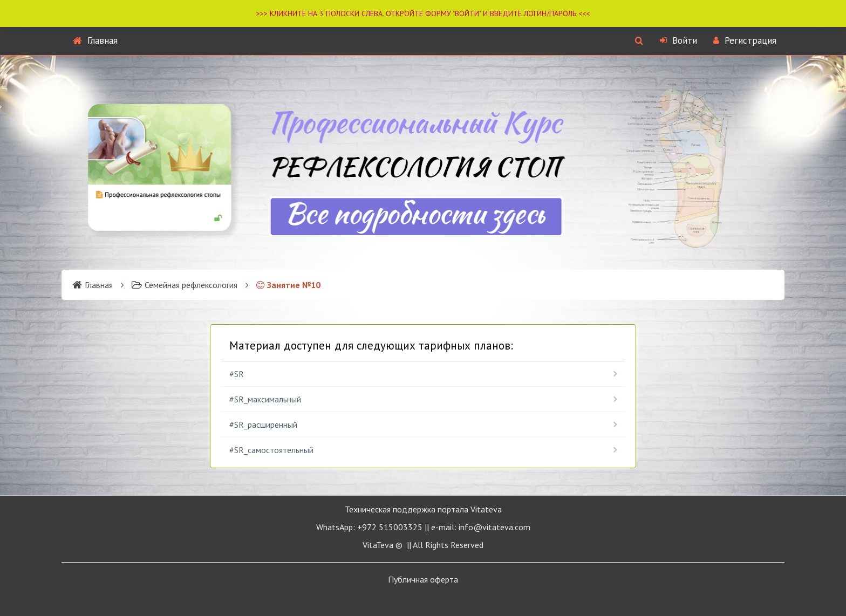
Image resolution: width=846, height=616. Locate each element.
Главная (95, 40)
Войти (678, 40)
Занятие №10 (288, 285)
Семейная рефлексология (185, 285)
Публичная (423, 579)
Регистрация (745, 40)
